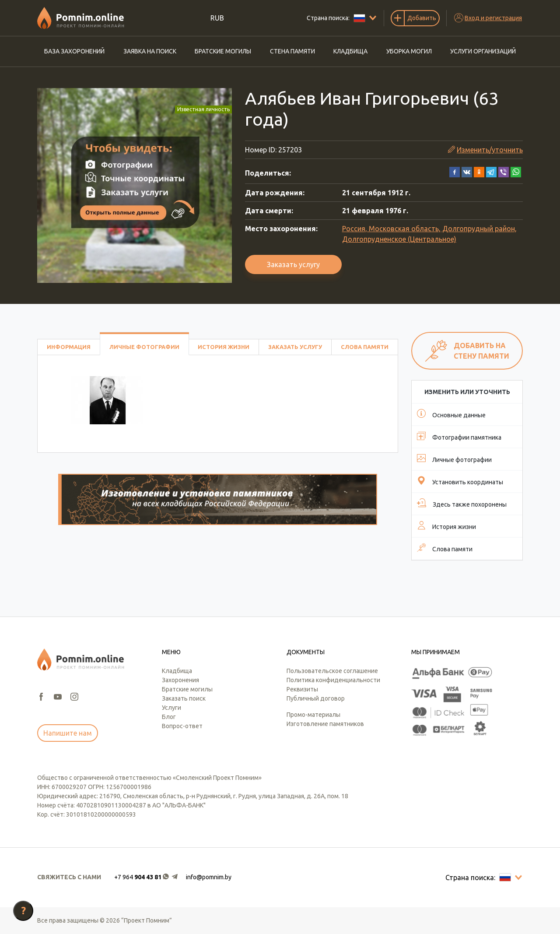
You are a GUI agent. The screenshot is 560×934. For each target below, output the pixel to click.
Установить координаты (460, 481)
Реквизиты (302, 689)
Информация (69, 347)
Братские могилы (223, 51)
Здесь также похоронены (462, 503)
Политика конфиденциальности (333, 680)
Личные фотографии (144, 347)
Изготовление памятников (325, 724)
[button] (455, 171)
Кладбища (350, 51)
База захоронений (74, 51)
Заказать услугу (293, 264)
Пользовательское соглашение (332, 671)
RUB (217, 18)
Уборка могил (409, 51)
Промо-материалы (313, 715)
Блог (169, 717)
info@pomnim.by (209, 877)
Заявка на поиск (150, 51)
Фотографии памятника (459, 436)
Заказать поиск (184, 698)
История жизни (224, 347)
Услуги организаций (483, 51)
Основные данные (451, 414)
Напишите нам (68, 733)
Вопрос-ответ (182, 726)
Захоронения (180, 680)
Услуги (171, 708)
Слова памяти (365, 347)
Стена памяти (292, 51)
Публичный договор (316, 698)
